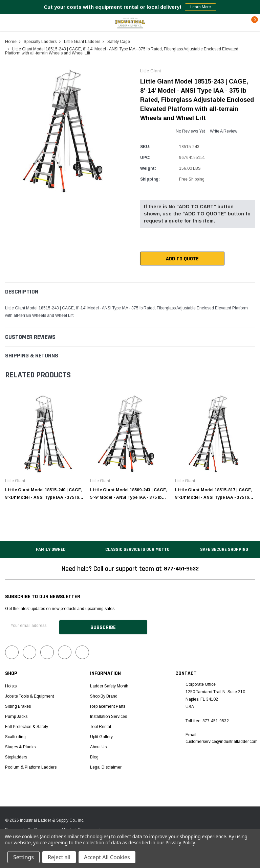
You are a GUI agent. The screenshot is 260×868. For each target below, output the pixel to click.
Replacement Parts (108, 705)
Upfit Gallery (101, 735)
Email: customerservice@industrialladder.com (222, 737)
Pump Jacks (16, 715)
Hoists (11, 685)
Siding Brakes (18, 705)
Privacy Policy (180, 842)
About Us (98, 746)
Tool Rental (101, 725)
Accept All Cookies (107, 857)
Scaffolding (15, 735)
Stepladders (16, 756)
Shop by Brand (104, 695)
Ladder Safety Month (109, 685)
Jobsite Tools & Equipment (29, 695)
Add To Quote (169, 259)
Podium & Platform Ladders (31, 766)
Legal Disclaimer (106, 766)
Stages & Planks (20, 746)
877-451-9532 (181, 569)
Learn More (201, 7)
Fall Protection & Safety (27, 725)
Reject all (59, 857)
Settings (24, 857)
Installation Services (109, 715)
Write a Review (224, 131)
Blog (94, 756)
